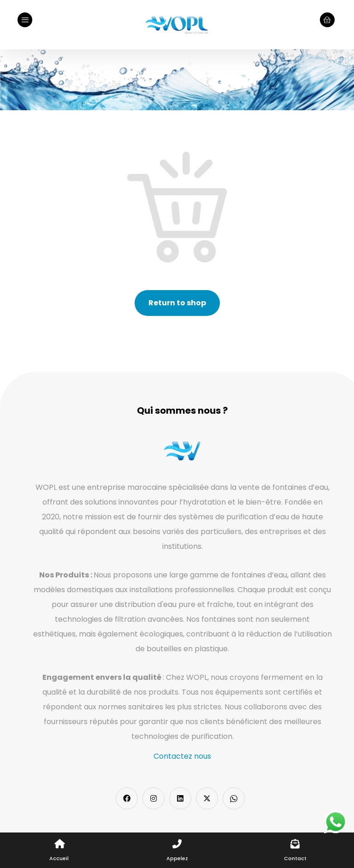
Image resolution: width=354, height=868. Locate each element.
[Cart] (327, 19)
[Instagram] (153, 798)
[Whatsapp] (234, 798)
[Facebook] (127, 798)
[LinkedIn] (180, 798)
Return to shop (177, 303)
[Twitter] (207, 798)
